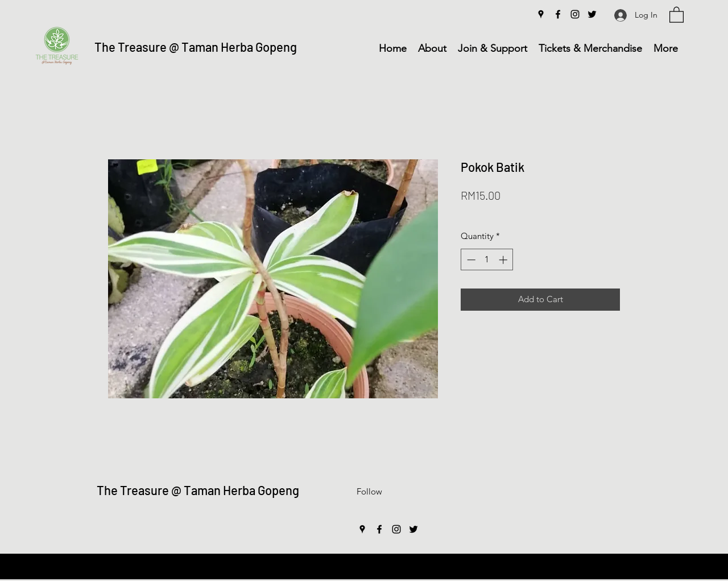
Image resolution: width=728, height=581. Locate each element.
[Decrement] (470, 260)
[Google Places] (541, 14)
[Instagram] (575, 14)
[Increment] (504, 260)
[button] (677, 14)
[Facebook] (558, 14)
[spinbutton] (487, 260)
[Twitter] (592, 14)
